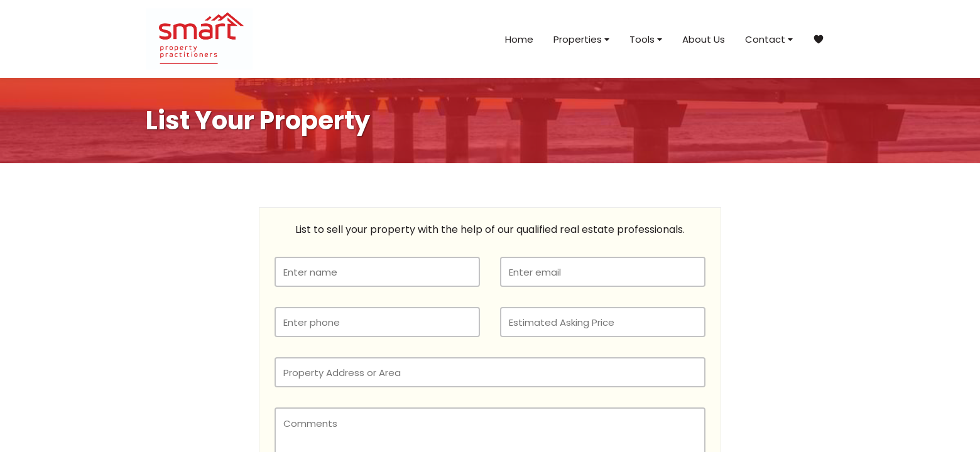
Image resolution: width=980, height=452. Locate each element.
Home (519, 39)
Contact (769, 39)
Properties (581, 39)
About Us (704, 39)
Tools (646, 39)
